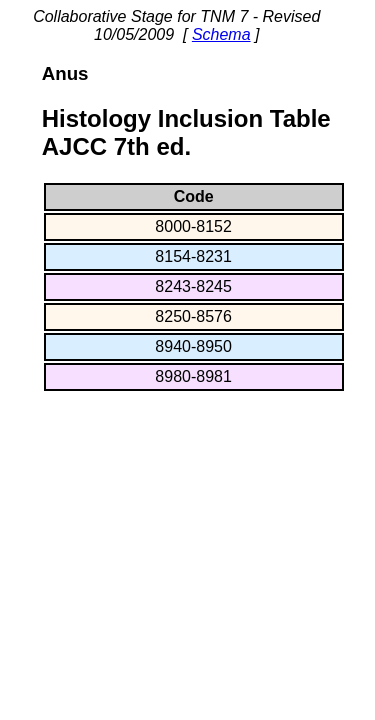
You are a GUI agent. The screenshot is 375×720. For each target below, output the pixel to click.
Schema (221, 34)
